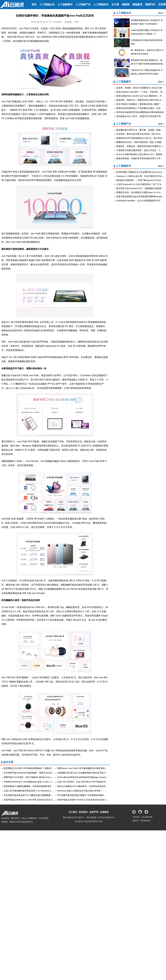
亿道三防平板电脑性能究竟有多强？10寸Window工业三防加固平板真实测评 (39, 791)
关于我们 (73, 812)
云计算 (115, 4)
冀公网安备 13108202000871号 (101, 817)
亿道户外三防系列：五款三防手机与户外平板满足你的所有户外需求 (89, 782)
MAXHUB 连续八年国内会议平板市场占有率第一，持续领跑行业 (87, 791)
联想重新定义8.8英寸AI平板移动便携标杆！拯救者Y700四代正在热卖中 (37, 768)
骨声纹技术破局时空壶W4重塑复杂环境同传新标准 (140, 112)
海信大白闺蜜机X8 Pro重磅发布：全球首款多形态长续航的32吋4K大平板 (91, 786)
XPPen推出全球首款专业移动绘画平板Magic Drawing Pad (84, 777)
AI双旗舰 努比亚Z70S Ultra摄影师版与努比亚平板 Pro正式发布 (87, 773)
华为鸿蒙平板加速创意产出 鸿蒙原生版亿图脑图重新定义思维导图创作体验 (39, 795)
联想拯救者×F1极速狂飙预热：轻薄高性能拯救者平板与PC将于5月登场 (37, 786)
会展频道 (104, 812)
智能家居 (137, 4)
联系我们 (83, 812)
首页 (34, 4)
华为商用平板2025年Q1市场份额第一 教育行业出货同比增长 (32, 773)
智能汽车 (150, 4)
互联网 (162, 4)
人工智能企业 (47, 4)
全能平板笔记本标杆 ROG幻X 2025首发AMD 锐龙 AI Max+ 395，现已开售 (92, 800)
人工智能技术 (101, 4)
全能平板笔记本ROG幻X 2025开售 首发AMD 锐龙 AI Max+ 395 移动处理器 (39, 800)
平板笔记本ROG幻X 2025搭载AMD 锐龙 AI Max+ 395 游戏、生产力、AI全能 (40, 782)
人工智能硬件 (65, 4)
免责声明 (94, 812)
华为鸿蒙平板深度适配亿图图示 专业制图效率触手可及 (83, 795)
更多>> (161, 13)
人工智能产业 (83, 4)
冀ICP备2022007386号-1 (74, 817)
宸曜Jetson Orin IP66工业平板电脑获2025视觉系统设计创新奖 (86, 768)
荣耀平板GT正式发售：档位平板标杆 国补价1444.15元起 (30, 777)
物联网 (126, 4)
